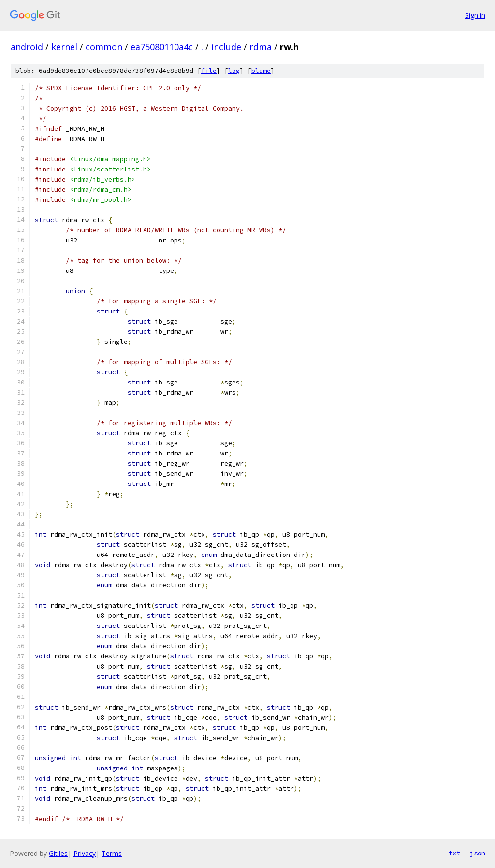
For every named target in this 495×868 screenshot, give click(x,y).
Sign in (475, 15)
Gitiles (58, 853)
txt (454, 853)
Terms (112, 853)
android (27, 47)
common (104, 47)
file (209, 71)
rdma (261, 47)
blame (261, 71)
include (226, 47)
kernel (64, 47)
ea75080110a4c (162, 47)
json (478, 853)
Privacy (85, 853)
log (234, 71)
